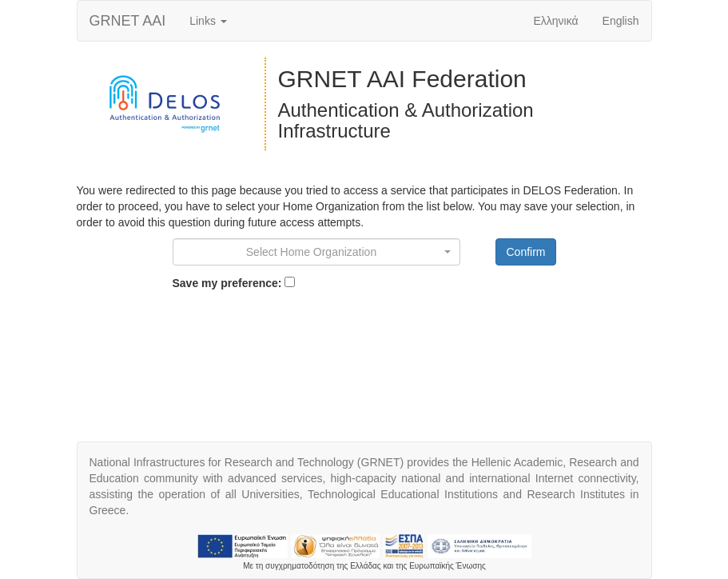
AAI (128, 21)
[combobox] (316, 252)
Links (208, 21)
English (621, 21)
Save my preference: (227, 283)
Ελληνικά (555, 21)
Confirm (525, 252)
